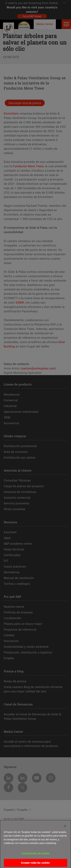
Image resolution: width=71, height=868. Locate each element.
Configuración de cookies (35, 854)
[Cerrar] (65, 827)
